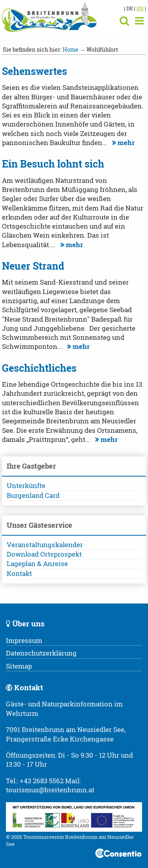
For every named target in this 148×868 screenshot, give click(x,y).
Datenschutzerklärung (41, 653)
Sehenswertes (35, 71)
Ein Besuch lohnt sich (53, 164)
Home (71, 49)
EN (140, 8)
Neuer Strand (33, 266)
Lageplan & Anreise (37, 564)
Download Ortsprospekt (44, 554)
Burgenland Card (33, 495)
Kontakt (19, 574)
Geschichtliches (39, 368)
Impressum (24, 641)
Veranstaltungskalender (45, 545)
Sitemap (19, 666)
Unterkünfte (26, 486)
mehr (122, 143)
